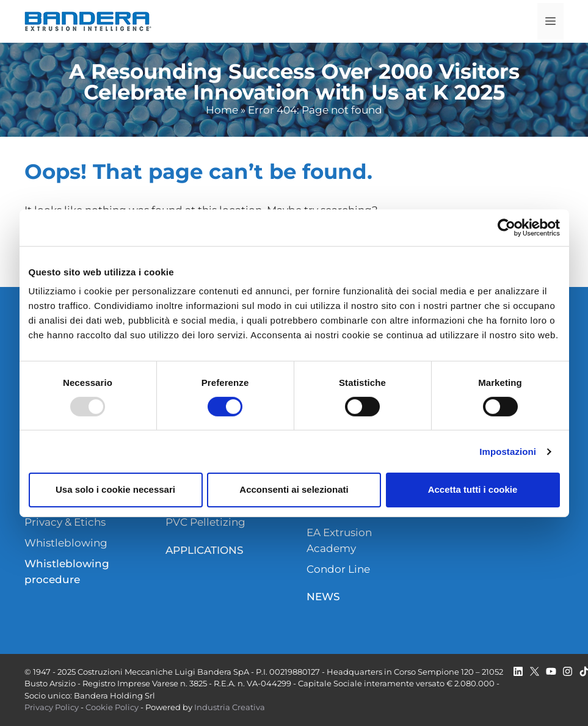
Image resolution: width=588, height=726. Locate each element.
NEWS (323, 597)
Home (222, 110)
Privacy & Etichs (65, 522)
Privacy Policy (52, 707)
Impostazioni (508, 452)
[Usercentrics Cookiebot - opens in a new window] (506, 227)
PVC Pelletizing (205, 522)
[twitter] (535, 671)
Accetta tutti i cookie (473, 489)
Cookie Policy (112, 707)
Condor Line (338, 569)
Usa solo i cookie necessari (115, 489)
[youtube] (551, 671)
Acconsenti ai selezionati (294, 489)
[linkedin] (518, 671)
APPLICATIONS (205, 550)
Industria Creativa (230, 707)
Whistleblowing (66, 543)
